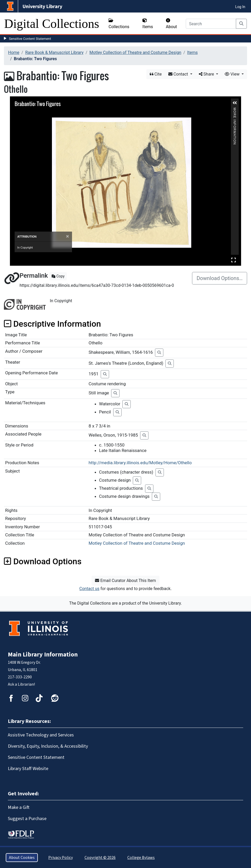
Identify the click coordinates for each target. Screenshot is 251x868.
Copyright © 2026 (100, 858)
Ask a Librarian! (21, 684)
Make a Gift (19, 807)
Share (207, 74)
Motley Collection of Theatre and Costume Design (135, 52)
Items (148, 24)
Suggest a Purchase (27, 819)
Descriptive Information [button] (52, 324)
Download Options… (220, 278)
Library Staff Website (28, 769)
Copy (58, 276)
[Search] (211, 24)
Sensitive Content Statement (30, 39)
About (172, 24)
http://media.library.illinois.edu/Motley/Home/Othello (140, 463)
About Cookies (22, 858)
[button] (235, 103)
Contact (179, 74)
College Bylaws (141, 858)
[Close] (67, 236)
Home (14, 52)
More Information (235, 110)
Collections (119, 24)
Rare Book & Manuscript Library (54, 52)
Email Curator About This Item (125, 581)
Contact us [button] (89, 589)
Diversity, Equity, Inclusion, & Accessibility (48, 746)
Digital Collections (52, 24)
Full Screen (234, 260)
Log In (240, 7)
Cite (156, 74)
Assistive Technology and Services (41, 735)
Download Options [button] (43, 561)
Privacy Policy (61, 858)
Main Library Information (43, 655)
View (233, 74)
